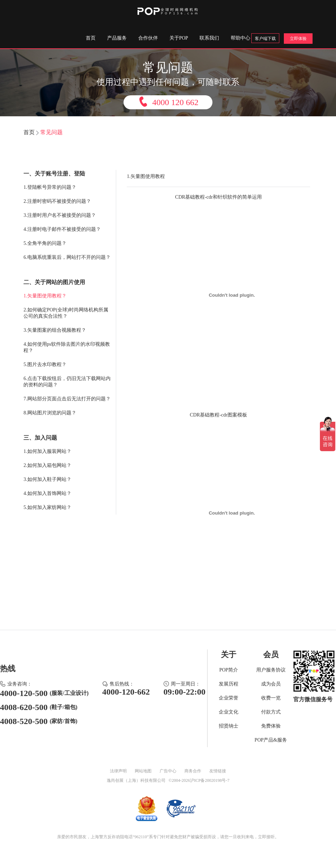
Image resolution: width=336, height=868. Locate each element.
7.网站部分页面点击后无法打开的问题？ (67, 399)
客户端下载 (265, 39)
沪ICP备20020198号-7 (210, 780)
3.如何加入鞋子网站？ (47, 479)
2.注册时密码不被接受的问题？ (57, 201)
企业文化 (229, 712)
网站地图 (143, 771)
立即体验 (298, 39)
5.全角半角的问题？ (45, 243)
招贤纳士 (229, 726)
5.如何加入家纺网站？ (47, 507)
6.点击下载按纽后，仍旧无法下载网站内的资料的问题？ (67, 382)
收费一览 (271, 698)
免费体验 (271, 726)
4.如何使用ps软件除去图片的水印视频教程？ (67, 347)
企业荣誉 (229, 698)
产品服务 (117, 38)
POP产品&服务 (271, 740)
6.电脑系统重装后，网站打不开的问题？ (67, 257)
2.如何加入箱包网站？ (47, 465)
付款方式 (271, 712)
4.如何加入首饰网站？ (47, 493)
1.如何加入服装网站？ (47, 451)
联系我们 (209, 38)
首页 (91, 38)
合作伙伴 (148, 38)
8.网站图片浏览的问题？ (50, 413)
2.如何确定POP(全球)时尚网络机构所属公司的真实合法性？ (66, 313)
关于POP (179, 38)
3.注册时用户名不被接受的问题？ (60, 215)
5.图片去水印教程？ (45, 364)
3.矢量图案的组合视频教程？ (55, 330)
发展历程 (229, 684)
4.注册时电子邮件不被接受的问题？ (62, 229)
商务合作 (193, 771)
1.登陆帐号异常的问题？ (50, 187)
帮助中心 (240, 38)
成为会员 (271, 684)
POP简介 (229, 670)
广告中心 (168, 771)
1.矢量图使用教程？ (45, 296)
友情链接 (218, 771)
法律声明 (118, 771)
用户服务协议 (271, 670)
